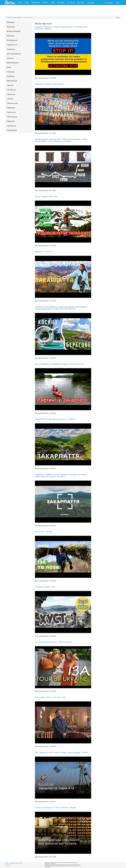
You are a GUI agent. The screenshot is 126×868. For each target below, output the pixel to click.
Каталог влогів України (14, 17)
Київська (10, 58)
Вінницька (11, 22)
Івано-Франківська (14, 54)
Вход (118, 3)
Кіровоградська (13, 63)
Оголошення (71, 2)
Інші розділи (92, 3)
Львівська (11, 76)
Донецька (10, 36)
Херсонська (11, 112)
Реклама (8, 865)
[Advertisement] (63, 11)
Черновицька (12, 130)
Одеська (10, 85)
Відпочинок (81, 2)
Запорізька (11, 49)
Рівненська (11, 94)
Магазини (45, 2)
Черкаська (11, 121)
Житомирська (12, 40)
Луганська (11, 72)
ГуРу (79, 866)
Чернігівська (11, 126)
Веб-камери (61, 2)
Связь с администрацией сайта (14, 863)
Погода (27, 2)
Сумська (10, 99)
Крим (9, 67)
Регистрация (109, 3)
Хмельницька (12, 117)
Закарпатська (12, 45)
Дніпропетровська (14, 31)
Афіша (53, 2)
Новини (20, 2)
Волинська (11, 27)
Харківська (11, 108)
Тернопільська (12, 103)
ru (116, 17)
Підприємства (36, 2)
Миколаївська (12, 81)
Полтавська (11, 90)
